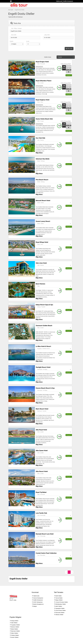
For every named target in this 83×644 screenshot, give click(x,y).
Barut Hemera (40, 284)
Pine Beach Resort (42, 180)
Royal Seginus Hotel (43, 100)
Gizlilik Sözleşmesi (68, 1)
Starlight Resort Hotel (43, 367)
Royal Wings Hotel (42, 242)
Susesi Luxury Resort (43, 221)
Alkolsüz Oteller (59, 615)
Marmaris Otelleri (15, 631)
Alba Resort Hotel (42, 471)
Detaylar (69, 75)
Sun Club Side (40, 138)
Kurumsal (35, 592)
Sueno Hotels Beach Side (44, 119)
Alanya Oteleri (15, 621)
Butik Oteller (59, 596)
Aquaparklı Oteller (60, 608)
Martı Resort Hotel (42, 409)
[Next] (72, 572)
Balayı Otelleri (59, 600)
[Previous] (66, 572)
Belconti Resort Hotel (43, 200)
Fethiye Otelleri (15, 635)
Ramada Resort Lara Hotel (45, 534)
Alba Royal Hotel (41, 430)
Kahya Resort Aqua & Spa (44, 305)
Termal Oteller (59, 598)
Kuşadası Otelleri (15, 625)
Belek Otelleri (14, 629)
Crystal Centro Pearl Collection (46, 553)
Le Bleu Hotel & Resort (43, 346)
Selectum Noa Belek (43, 159)
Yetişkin (12, 41)
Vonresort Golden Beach (44, 326)
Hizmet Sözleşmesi (38, 598)
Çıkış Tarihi (47, 35)
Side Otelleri (14, 623)
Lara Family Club (41, 513)
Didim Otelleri (15, 633)
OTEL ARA (69, 49)
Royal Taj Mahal (41, 492)
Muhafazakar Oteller (61, 604)
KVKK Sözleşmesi (38, 602)
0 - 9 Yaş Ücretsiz (39, 67)
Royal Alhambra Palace (44, 81)
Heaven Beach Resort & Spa (45, 388)
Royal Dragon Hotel (42, 62)
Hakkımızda (59, 1)
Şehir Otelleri (59, 606)
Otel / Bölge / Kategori (17, 28)
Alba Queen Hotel (42, 450)
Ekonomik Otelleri (60, 613)
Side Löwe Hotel (41, 263)
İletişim (35, 606)
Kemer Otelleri (15, 637)
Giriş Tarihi (14, 35)
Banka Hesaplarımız (38, 604)
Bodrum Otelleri (15, 627)
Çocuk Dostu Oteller (61, 610)
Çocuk (28, 41)
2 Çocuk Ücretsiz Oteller (62, 602)
